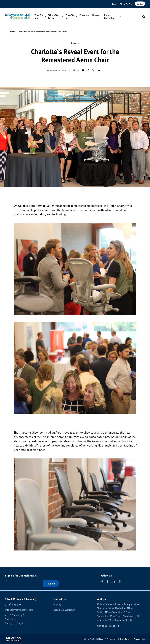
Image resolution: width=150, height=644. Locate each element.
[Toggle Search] (144, 17)
